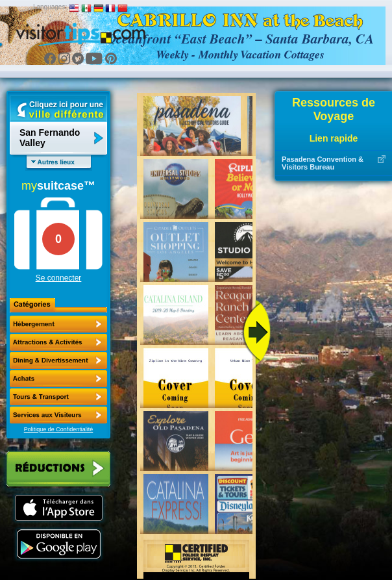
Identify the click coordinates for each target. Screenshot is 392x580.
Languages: (50, 7)
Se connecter (59, 278)
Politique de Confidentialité (59, 429)
